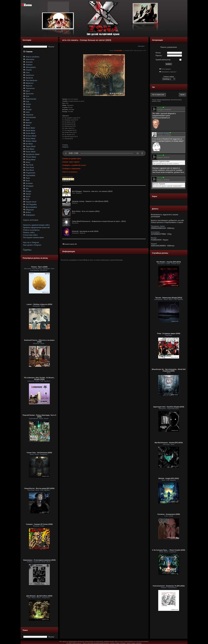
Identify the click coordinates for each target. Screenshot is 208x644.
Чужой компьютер (163, 60)
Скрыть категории (31, 220)
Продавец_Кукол (158, 226)
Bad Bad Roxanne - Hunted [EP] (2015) (169, 443)
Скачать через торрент (71, 162)
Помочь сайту (29, 233)
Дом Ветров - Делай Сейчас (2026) (39, 596)
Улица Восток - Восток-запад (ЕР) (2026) (39, 488)
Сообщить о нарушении (71, 169)
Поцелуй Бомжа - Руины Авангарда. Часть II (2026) (39, 416)
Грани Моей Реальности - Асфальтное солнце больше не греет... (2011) (99, 221)
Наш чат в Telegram (31, 243)
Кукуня (154, 244)
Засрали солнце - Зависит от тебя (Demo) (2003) (90, 201)
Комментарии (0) (70, 244)
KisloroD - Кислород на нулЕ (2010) (85, 231)
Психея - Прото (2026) (39, 267)
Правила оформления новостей (36, 228)
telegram (65, 147)
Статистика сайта (30, 235)
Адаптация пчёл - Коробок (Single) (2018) (169, 407)
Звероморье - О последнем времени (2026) (39, 560)
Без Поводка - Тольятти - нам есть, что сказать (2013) (92, 191)
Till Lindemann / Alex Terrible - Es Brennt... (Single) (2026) (39, 378)
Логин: (158, 53)
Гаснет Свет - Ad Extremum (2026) (39, 453)
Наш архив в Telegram (32, 245)
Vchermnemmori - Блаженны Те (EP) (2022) (169, 586)
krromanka (118, 50)
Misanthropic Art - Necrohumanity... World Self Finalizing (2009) (169, 370)
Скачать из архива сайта (72, 159)
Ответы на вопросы (31, 230)
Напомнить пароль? (169, 72)
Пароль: (159, 56)
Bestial (154, 238)
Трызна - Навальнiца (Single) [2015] (169, 298)
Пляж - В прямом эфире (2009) (169, 333)
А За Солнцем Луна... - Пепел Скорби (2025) (169, 550)
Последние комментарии (33, 238)
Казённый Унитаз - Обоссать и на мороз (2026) (39, 341)
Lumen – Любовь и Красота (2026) (39, 304)
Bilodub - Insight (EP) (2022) (169, 478)
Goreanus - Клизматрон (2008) (169, 514)
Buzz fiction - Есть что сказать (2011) (86, 211)
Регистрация (166, 69)
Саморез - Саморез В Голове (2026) (39, 524)
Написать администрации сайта (36, 225)
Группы (27, 250)
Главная (29, 52)
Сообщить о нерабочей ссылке (74, 165)
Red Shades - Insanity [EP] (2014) (169, 262)
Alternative (141, 46)
